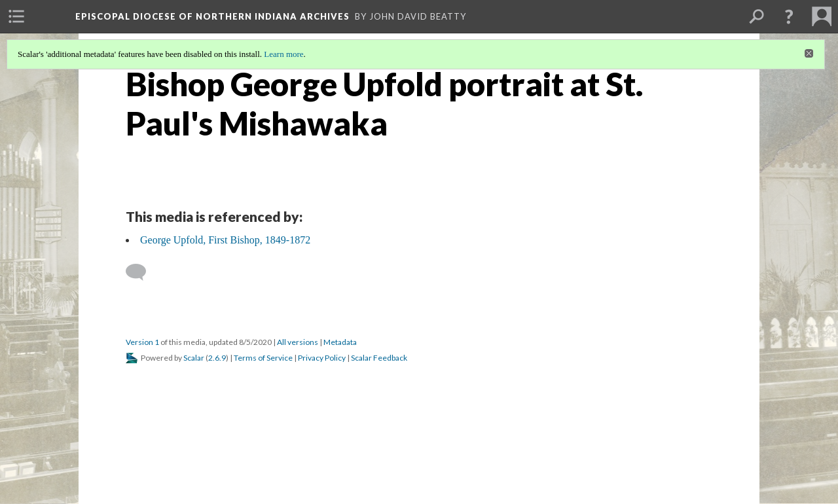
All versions (298, 342)
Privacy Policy (322, 358)
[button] (789, 16)
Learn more (283, 54)
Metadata (340, 342)
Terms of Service (263, 358)
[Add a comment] (142, 272)
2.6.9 (217, 358)
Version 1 (142, 342)
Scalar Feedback (379, 358)
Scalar (194, 358)
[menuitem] (16, 16)
